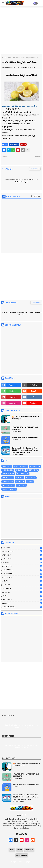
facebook (13, 385)
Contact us (29, 850)
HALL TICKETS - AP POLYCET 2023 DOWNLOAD (25, 428)
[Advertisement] (21, 31)
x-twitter (34, 385)
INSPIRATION (8, 481)
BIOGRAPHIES (9, 470)
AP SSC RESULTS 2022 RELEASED (25, 438)
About (20, 850)
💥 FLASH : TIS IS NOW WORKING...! (25, 417)
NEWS (31, 481)
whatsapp (13, 391)
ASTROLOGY (36, 466)
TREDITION (22, 485)
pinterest (13, 397)
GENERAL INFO (14, 144)
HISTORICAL (32, 478)
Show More (36, 303)
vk (34, 397)
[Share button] (27, 150)
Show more (35, 169)
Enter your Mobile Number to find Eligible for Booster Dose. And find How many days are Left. (25, 450)
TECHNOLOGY (9, 485)
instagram (13, 403)
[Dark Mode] (41, 3)
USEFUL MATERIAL (10, 489)
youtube (33, 403)
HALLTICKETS (9, 478)
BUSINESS (21, 470)
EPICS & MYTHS (9, 474)
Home (4, 57)
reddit (34, 391)
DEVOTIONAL (33, 470)
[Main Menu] (3, 3)
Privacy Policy (22, 855)
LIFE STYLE (21, 481)
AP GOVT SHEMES (21, 466)
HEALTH (11, 57)
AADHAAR (8, 466)
